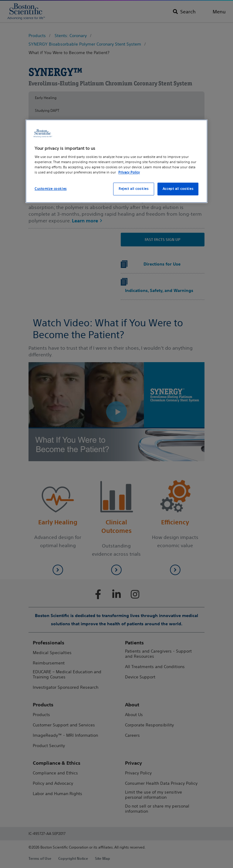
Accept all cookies (178, 189)
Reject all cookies (133, 189)
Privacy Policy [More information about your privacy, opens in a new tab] (129, 172)
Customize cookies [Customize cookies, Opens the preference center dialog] (51, 189)
